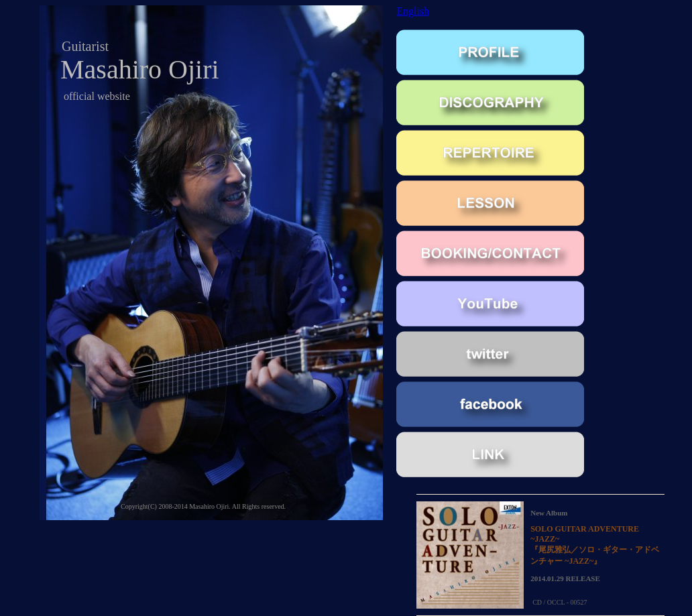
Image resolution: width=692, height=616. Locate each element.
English (413, 11)
